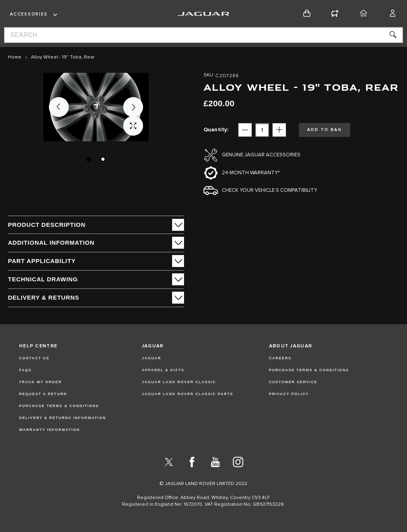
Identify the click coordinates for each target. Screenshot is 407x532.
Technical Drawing (43, 279)
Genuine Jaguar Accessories (261, 155)
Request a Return (43, 394)
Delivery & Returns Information (63, 418)
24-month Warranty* (251, 173)
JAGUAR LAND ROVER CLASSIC (179, 382)
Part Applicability (42, 261)
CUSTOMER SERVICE (293, 382)
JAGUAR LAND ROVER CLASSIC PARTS (188, 394)
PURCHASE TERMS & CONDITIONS (309, 370)
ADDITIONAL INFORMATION (51, 243)
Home (15, 57)
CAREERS (280, 358)
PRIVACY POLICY (289, 394)
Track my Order (41, 382)
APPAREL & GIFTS (163, 370)
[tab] (96, 225)
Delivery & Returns (44, 297)
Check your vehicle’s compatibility (269, 190)
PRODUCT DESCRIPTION (47, 225)
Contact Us (34, 358)
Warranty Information (49, 430)
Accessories (29, 14)
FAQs (25, 370)
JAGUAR (152, 358)
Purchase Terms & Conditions (59, 406)
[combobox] (203, 35)
